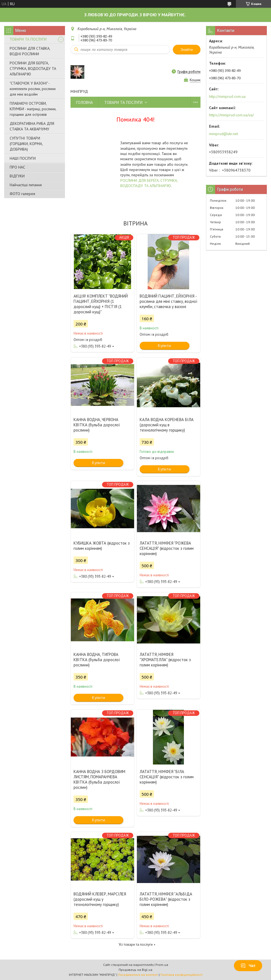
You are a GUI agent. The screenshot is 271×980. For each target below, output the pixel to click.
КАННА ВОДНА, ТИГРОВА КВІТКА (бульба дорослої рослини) (97, 660)
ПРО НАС (17, 167)
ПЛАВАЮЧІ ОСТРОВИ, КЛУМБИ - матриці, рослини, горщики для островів (33, 109)
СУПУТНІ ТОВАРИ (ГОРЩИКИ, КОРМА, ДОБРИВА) (26, 144)
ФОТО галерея (22, 194)
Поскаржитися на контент (138, 975)
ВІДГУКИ (17, 176)
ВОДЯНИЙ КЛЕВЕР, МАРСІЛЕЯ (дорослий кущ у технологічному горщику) (100, 899)
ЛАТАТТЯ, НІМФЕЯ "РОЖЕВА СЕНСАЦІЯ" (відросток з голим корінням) (167, 548)
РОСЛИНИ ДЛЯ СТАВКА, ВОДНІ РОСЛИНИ (30, 51)
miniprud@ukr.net (224, 134)
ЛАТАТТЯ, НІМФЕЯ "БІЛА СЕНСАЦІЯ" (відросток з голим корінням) (167, 777)
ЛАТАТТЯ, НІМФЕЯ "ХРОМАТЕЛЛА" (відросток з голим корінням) (165, 660)
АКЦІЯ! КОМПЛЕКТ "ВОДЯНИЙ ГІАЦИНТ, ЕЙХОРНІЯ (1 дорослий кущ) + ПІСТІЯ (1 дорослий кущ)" (101, 304)
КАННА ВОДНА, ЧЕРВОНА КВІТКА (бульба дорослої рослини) (97, 425)
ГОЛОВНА (84, 102)
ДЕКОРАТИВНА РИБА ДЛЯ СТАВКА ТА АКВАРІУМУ (32, 126)
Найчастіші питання (26, 185)
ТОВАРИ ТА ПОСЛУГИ (28, 39)
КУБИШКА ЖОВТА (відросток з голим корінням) (102, 546)
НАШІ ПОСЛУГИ (23, 158)
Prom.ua (162, 965)
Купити (164, 346)
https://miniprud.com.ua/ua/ (231, 115)
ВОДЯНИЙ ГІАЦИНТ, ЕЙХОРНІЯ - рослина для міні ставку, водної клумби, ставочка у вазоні (169, 301)
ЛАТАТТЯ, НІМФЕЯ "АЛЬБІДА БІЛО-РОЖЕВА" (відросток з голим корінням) (166, 899)
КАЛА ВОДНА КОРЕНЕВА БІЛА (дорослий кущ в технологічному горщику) (167, 425)
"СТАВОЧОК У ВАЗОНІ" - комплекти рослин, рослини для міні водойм (33, 89)
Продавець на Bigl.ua (135, 970)
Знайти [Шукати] (187, 50)
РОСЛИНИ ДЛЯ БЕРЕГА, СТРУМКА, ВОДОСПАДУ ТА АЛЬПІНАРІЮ (33, 69)
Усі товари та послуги (136, 944)
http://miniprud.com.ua (227, 96)
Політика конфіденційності (181, 975)
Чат (248, 966)
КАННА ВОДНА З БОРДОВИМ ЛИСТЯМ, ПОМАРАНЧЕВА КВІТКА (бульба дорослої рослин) (99, 779)
